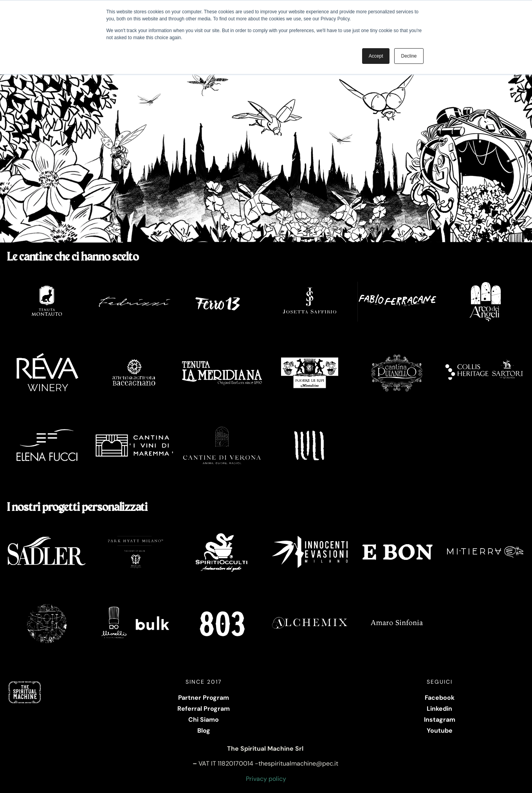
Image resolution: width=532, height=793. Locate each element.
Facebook (440, 698)
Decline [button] (409, 56)
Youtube (440, 731)
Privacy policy (266, 779)
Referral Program (204, 709)
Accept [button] (376, 56)
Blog (204, 731)
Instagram (440, 720)
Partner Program (204, 698)
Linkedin (439, 709)
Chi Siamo (204, 720)
